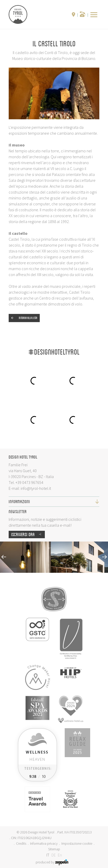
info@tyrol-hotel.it (36, 488)
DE (54, 855)
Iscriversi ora (28, 534)
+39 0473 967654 (29, 482)
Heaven (37, 756)
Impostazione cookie (77, 843)
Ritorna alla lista (23, 318)
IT (48, 855)
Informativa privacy (44, 843)
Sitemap (54, 849)
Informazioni (54, 501)
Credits (21, 843)
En (60, 855)
